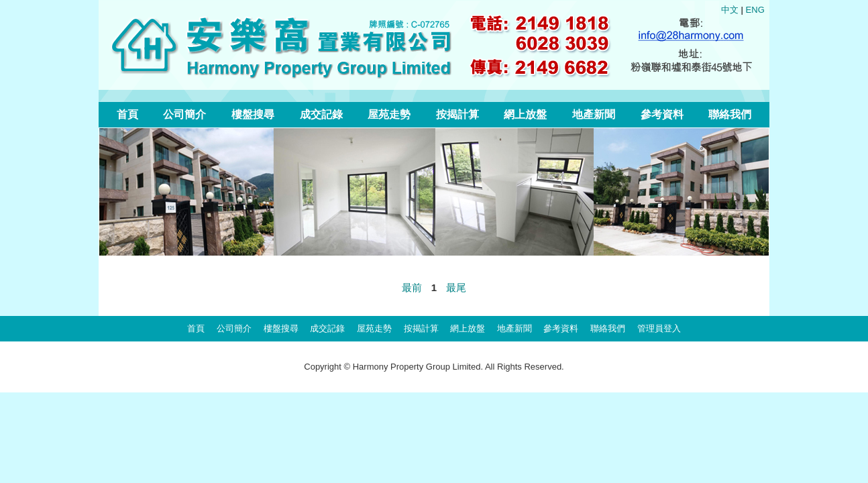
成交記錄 (321, 114)
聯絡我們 (730, 114)
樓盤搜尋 (253, 114)
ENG (755, 10)
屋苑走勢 (389, 114)
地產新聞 (594, 114)
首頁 (127, 114)
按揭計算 (457, 114)
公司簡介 (184, 114)
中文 (730, 10)
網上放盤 (525, 114)
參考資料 (662, 114)
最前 (412, 287)
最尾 (456, 287)
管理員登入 (659, 328)
